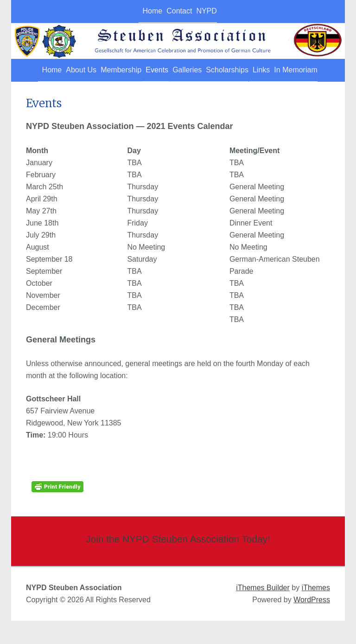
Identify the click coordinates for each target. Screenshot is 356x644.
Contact (176, 11)
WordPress (312, 623)
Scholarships (255, 70)
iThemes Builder (263, 611)
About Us (67, 70)
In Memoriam (38, 93)
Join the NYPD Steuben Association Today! (178, 562)
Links (300, 70)
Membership (117, 70)
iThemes (316, 611)
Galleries (204, 70)
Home (138, 11)
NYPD (214, 11)
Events (164, 70)
